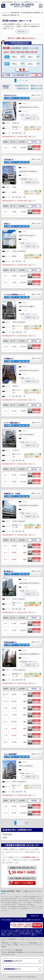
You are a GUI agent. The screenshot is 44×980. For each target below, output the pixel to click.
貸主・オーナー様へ (20, 939)
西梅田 (27, 52)
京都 (36, 52)
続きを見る (21, 32)
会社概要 (11, 939)
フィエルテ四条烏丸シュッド (22, 295)
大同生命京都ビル (22, 643)
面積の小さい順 (36, 86)
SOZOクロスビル (22, 96)
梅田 (23, 52)
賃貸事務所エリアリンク (13, 961)
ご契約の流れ (5, 943)
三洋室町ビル (22, 359)
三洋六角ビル (22, 160)
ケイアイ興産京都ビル (22, 423)
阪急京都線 (8, 834)
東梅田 (13, 52)
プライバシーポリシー (32, 939)
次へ (27, 80)
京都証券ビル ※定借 (22, 494)
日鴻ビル (22, 224)
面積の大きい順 (36, 88)
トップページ (5, 939)
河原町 (18, 52)
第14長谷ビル (22, 572)
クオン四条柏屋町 (22, 755)
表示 (37, 75)
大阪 (32, 52)
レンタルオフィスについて (25, 945)
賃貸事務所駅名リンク (12, 969)
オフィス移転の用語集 (31, 943)
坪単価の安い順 (22, 88)
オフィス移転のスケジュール (17, 943)
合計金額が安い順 (22, 86)
